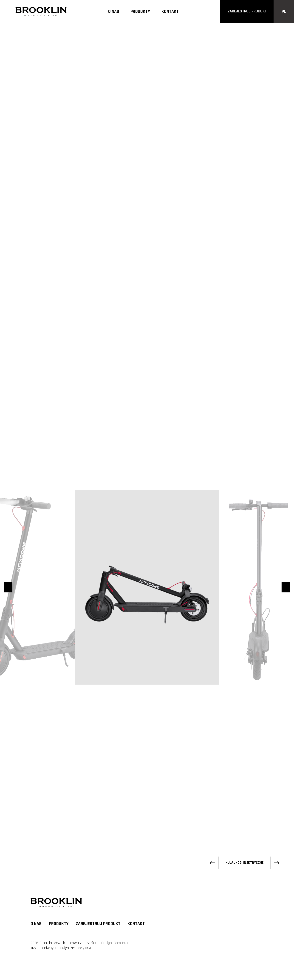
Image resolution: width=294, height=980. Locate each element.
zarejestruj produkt (247, 11)
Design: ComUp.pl (115, 943)
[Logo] (41, 11)
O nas (114, 12)
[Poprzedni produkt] (212, 110)
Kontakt (170, 12)
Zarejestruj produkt (98, 924)
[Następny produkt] (277, 110)
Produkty (140, 12)
